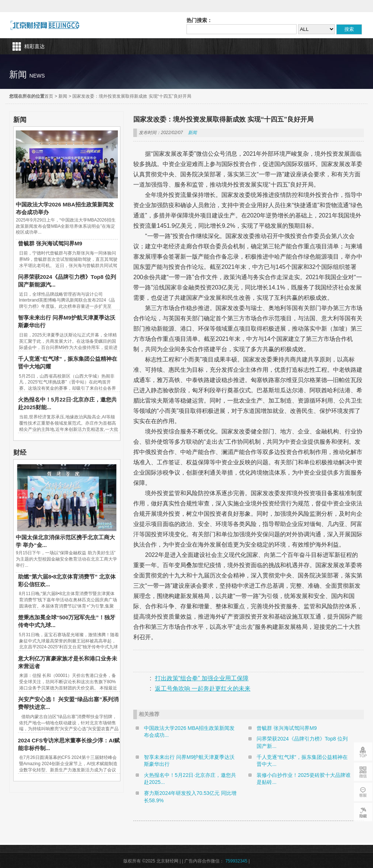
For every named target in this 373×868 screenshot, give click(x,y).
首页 (49, 96)
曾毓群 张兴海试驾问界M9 (50, 243)
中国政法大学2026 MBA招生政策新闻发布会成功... (189, 732)
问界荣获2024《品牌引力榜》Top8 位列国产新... (302, 742)
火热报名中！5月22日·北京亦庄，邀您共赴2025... (190, 779)
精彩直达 (35, 46)
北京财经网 (45, 25)
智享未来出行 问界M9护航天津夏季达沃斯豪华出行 (189, 761)
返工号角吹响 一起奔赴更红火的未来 (203, 689)
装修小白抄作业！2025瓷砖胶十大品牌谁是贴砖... (303, 779)
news (37, 76)
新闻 (63, 96)
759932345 (236, 861)
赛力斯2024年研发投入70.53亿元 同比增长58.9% (190, 797)
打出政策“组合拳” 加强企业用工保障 (202, 678)
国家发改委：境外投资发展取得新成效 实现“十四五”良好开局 (132, 96)
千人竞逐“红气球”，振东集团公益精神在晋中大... (302, 761)
